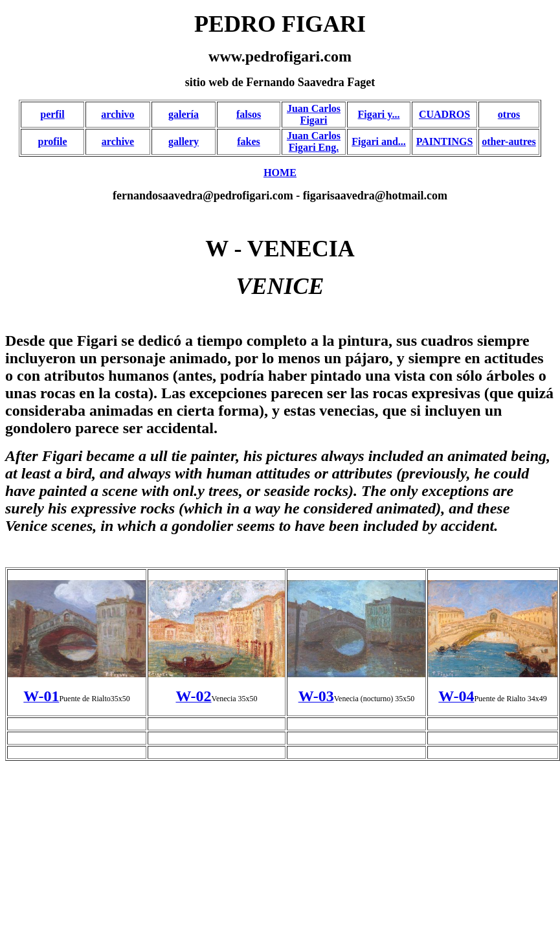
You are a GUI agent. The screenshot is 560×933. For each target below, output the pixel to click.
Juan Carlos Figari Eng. (314, 141)
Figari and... (379, 141)
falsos (249, 114)
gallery (184, 141)
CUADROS (444, 114)
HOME (280, 173)
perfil (52, 114)
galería (184, 114)
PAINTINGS (445, 141)
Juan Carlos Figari (314, 114)
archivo (118, 114)
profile (52, 141)
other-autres (509, 141)
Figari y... (379, 114)
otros (509, 114)
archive (118, 141)
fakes (249, 141)
